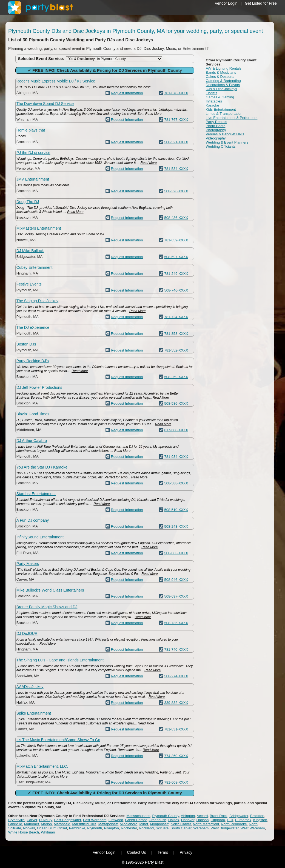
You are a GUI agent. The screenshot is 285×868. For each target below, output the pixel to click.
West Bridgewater (225, 828)
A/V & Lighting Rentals (224, 68)
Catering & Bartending (223, 81)
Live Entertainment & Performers (232, 118)
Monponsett (159, 824)
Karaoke (212, 105)
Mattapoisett (108, 824)
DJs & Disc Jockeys (221, 89)
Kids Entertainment (221, 109)
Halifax (174, 820)
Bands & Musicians (221, 72)
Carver (32, 820)
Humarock (243, 820)
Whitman (48, 832)
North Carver (181, 824)
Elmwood (116, 820)
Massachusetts (139, 816)
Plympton (112, 828)
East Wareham (95, 820)
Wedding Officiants (221, 146)
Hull (230, 820)
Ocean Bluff (46, 828)
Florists (212, 93)
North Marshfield (206, 824)
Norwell (29, 828)
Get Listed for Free (261, 3)
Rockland (146, 828)
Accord (202, 816)
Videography (216, 138)
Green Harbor (136, 820)
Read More (153, 114)
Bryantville (16, 820)
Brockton (257, 816)
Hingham (218, 820)
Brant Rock (219, 816)
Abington (188, 816)
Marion (46, 824)
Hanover (188, 820)
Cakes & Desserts (220, 77)
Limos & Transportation (224, 114)
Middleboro (129, 824)
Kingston (260, 820)
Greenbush (157, 820)
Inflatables (214, 101)
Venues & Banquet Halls (225, 134)
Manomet (32, 824)
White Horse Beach (24, 832)
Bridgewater (239, 816)
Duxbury (46, 820)
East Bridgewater (67, 820)
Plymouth (95, 828)
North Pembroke (234, 824)
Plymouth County (166, 816)
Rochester (129, 828)
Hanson (203, 820)
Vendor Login (226, 3)
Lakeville (15, 824)
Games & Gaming (220, 97)
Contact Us (136, 852)
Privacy (186, 852)
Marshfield (62, 824)
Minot (144, 824)
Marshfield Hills (84, 824)
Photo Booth (216, 126)
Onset (62, 828)
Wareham (201, 828)
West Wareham (253, 828)
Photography (216, 130)
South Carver (181, 828)
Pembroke (77, 828)
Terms (163, 852)
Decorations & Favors (223, 85)
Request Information (127, 93)
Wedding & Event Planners (227, 142)
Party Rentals (216, 122)
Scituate (162, 828)
